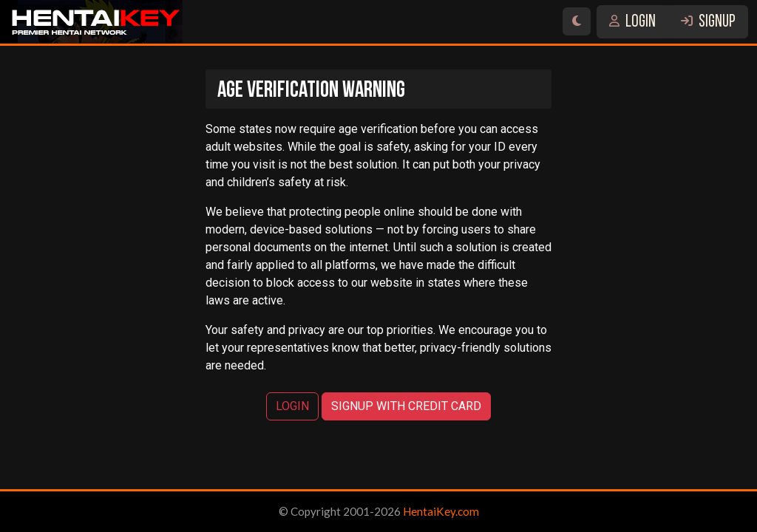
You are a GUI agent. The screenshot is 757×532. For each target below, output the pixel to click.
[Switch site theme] (577, 21)
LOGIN (632, 23)
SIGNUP (708, 23)
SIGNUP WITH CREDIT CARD (406, 406)
